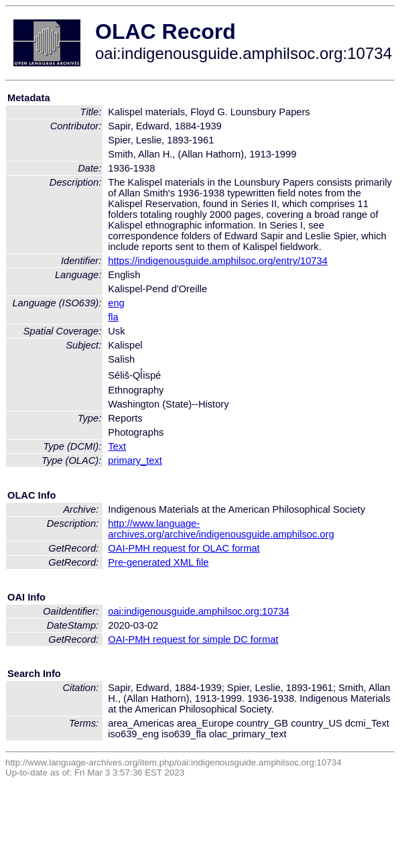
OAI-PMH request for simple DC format (193, 639)
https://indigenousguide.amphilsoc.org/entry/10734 (218, 261)
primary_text (135, 460)
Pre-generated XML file (158, 562)
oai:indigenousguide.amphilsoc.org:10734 (199, 611)
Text (117, 446)
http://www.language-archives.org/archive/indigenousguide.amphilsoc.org (221, 529)
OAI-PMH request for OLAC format (184, 548)
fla (113, 317)
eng (116, 303)
